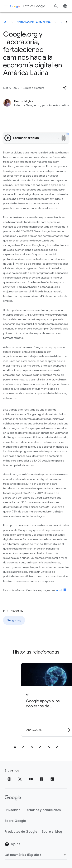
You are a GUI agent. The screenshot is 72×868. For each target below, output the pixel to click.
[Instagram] (9, 779)
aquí (61, 590)
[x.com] (20, 779)
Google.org (14, 620)
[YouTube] (31, 779)
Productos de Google (21, 832)
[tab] (15, 747)
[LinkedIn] (52, 779)
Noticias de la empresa (34, 22)
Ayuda (12, 844)
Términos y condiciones (43, 810)
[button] (65, 88)
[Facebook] (41, 779)
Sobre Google (15, 821)
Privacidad (13, 810)
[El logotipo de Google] (13, 798)
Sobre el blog (52, 832)
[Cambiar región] (36, 855)
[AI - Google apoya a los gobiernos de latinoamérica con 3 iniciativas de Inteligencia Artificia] (43, 700)
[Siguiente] (67, 22)
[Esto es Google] (5, 22)
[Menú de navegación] (6, 6)
